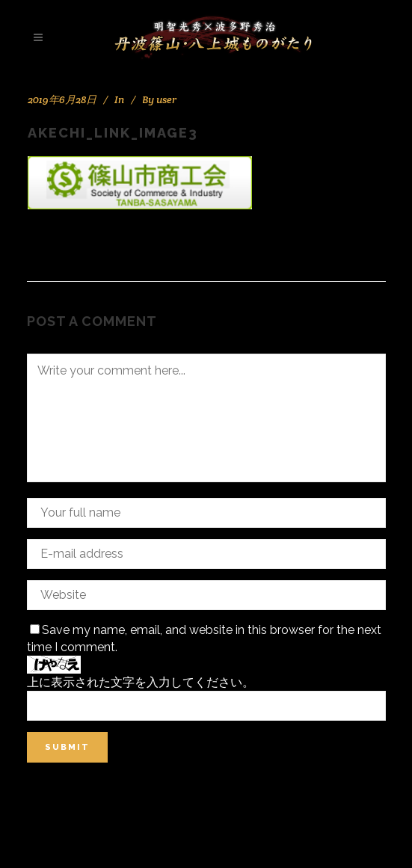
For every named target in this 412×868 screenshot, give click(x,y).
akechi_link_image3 (113, 133)
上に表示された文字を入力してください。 (141, 682)
